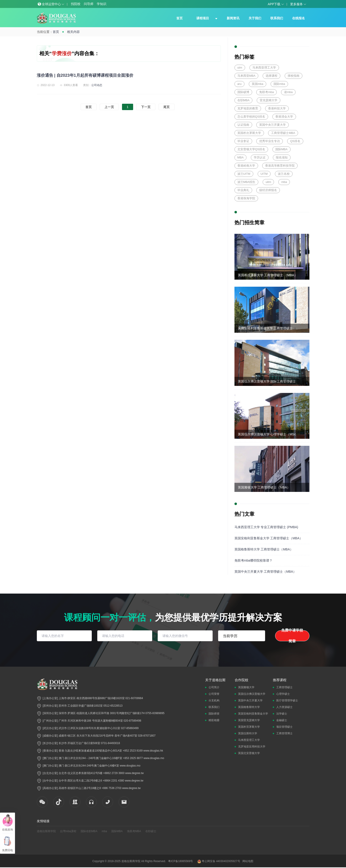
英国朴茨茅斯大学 (249, 727)
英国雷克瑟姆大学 (249, 720)
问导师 (89, 4)
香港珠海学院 (246, 198)
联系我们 (277, 18)
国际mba (279, 84)
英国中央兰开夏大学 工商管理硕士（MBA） (265, 572)
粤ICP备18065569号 (180, 861)
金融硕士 (282, 720)
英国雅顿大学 (246, 687)
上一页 (109, 107)
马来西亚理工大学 (264, 68)
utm (240, 68)
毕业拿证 (243, 141)
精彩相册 (214, 720)
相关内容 (73, 32)
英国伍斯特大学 (248, 733)
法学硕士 (282, 714)
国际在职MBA (89, 831)
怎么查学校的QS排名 (251, 117)
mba (284, 182)
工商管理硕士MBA (283, 133)
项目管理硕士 (284, 727)
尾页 (167, 107)
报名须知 (282, 157)
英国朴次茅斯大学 (249, 133)
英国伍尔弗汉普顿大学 (252, 694)
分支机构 (214, 700)
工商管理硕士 (284, 687)
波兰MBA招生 (246, 182)
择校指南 (294, 76)
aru (240, 84)
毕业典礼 (243, 190)
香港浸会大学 (284, 117)
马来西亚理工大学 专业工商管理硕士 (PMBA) (266, 527)
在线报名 (299, 18)
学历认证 (260, 157)
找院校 (76, 4)
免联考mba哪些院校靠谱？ (253, 560)
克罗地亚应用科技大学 (252, 747)
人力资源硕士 (284, 707)
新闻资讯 (233, 18)
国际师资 (214, 714)
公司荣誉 (214, 694)
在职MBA (244, 100)
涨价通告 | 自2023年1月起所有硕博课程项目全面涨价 (85, 75)
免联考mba (266, 92)
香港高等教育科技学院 (280, 166)
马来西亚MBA (246, 76)
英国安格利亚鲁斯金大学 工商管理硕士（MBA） (269, 538)
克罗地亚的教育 (248, 108)
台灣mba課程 (68, 831)
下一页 (146, 107)
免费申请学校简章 (292, 636)
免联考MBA (134, 831)
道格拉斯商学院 (46, 831)
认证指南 (243, 125)
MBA (241, 157)
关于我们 (255, 18)
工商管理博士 (284, 733)
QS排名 (295, 141)
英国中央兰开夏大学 (273, 125)
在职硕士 (151, 831)
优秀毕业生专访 (270, 141)
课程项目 (203, 18)
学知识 (102, 4)
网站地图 (248, 861)
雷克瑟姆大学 (269, 100)
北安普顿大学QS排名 (251, 149)
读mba (288, 92)
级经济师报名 (268, 190)
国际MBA (281, 149)
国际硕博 (243, 92)
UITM (264, 174)
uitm (268, 182)
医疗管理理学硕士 (287, 700)
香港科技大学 (277, 108)
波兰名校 (284, 174)
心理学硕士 (283, 694)
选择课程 (271, 76)
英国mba (258, 84)
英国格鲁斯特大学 (249, 707)
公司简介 (214, 687)
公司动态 (97, 85)
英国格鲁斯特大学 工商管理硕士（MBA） (264, 549)
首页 (179, 18)
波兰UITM (244, 174)
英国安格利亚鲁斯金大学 (253, 714)
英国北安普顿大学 (249, 753)
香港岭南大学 (246, 166)
